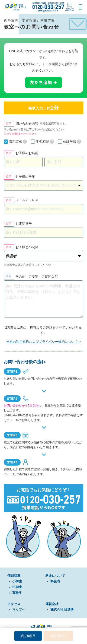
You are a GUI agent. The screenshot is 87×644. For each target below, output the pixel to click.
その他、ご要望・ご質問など (37, 276)
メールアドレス (27, 200)
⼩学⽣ (17, 581)
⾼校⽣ (17, 593)
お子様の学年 (25, 177)
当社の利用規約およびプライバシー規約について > (43, 342)
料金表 (55, 581)
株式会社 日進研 (62, 609)
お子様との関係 (27, 247)
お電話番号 (24, 224)
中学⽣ (17, 587)
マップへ (19, 609)
